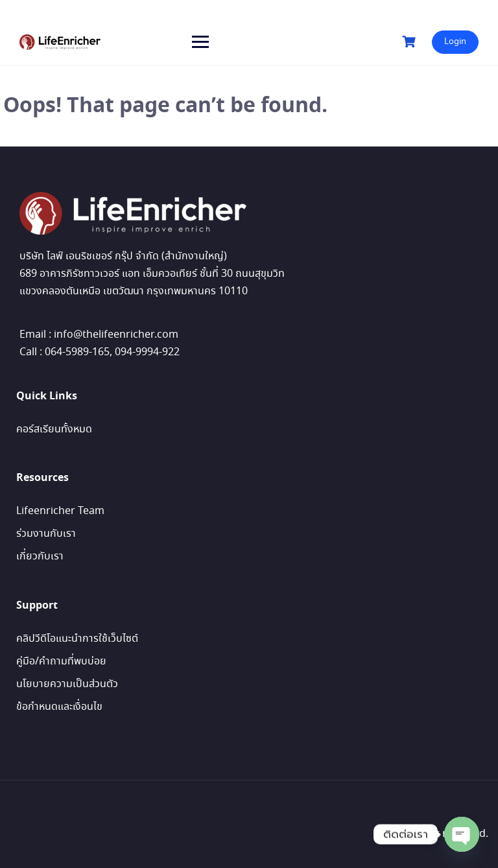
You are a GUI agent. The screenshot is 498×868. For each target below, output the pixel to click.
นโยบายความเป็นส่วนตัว (67, 684)
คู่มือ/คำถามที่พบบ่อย (61, 662)
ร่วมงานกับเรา (46, 534)
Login (455, 42)
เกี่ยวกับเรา (40, 557)
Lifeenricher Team (60, 511)
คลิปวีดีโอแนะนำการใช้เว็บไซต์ (77, 639)
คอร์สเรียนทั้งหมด (54, 429)
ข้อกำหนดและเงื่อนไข (59, 707)
